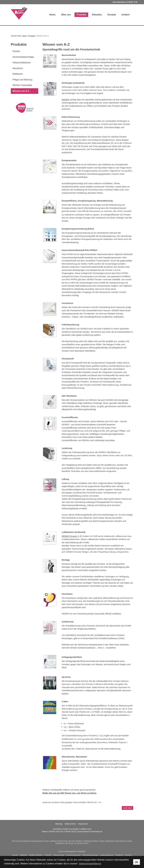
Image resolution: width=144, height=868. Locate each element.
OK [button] (137, 862)
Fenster (16, 51)
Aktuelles (97, 15)
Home (52, 15)
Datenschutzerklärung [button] (90, 864)
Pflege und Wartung (22, 80)
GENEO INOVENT (36, 855)
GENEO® (23, 855)
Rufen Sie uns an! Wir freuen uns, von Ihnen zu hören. (70, 793)
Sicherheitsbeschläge (23, 57)
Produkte (81, 15)
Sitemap (59, 824)
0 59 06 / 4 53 (132, 2)
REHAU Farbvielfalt (22, 85)
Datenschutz (70, 824)
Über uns (66, 15)
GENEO (66, 100)
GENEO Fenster (69, 536)
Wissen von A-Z (21, 91)
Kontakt (112, 15)
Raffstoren (18, 74)
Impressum (83, 824)
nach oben (127, 808)
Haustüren (18, 68)
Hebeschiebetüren (22, 63)
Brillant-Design (59, 855)
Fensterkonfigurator (73, 855)
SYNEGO (48, 855)
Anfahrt (126, 15)
